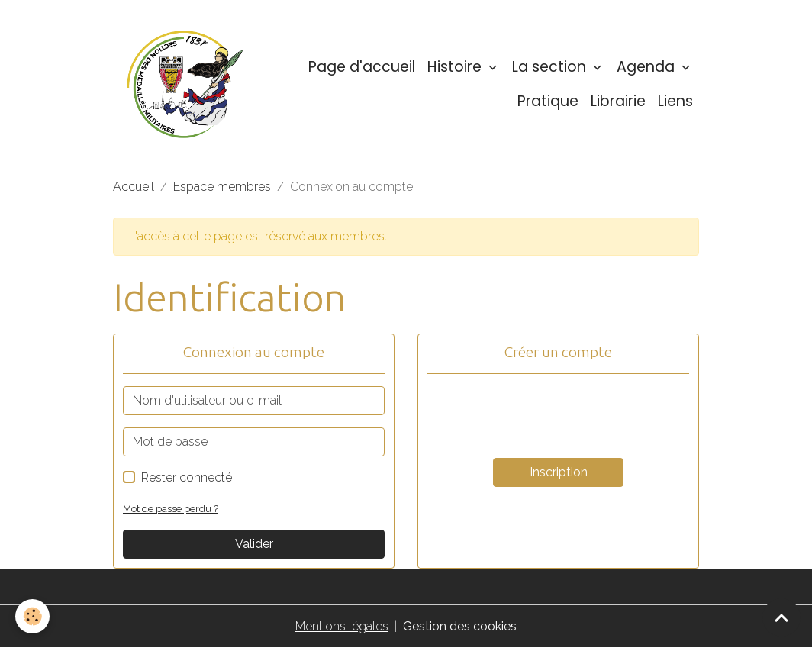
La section (551, 67)
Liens (675, 101)
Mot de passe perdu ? (171, 509)
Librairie (618, 101)
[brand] (185, 84)
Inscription (559, 472)
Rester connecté (187, 477)
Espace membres (222, 187)
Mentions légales (342, 626)
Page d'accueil (362, 67)
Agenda (648, 67)
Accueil (134, 187)
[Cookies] (32, 616)
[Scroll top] (781, 617)
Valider (254, 544)
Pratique (548, 101)
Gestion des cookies (460, 626)
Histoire (456, 67)
